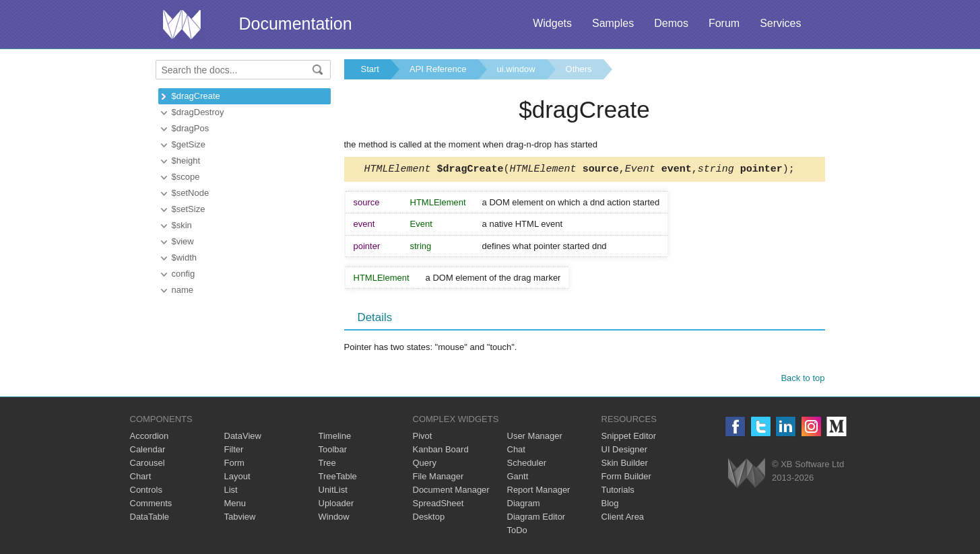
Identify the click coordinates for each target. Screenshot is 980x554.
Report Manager (539, 492)
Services (780, 23)
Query (425, 465)
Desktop (429, 519)
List (231, 492)
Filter (234, 451)
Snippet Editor (629, 438)
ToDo (517, 532)
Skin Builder (625, 465)
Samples (613, 23)
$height (186, 161)
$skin (182, 225)
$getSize (189, 144)
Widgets (552, 23)
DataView (243, 438)
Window (334, 519)
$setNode (191, 193)
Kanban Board (441, 451)
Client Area (623, 519)
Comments (151, 505)
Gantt (518, 478)
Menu (235, 505)
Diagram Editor (536, 519)
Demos (671, 23)
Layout (237, 478)
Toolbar (333, 451)
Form (234, 465)
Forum (724, 23)
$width (185, 257)
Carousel (148, 465)
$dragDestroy (198, 112)
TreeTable (338, 478)
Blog (610, 505)
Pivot (423, 438)
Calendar (148, 451)
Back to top (803, 380)
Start (370, 69)
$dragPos (191, 128)
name (183, 290)
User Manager (535, 438)
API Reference (438, 69)
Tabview (240, 519)
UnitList (333, 492)
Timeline (335, 438)
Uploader (336, 505)
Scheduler (527, 465)
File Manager (438, 478)
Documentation (296, 24)
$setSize (189, 209)
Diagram (524, 505)
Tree (327, 465)
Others (579, 69)
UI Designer (625, 451)
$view (183, 241)
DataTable (150, 519)
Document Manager (451, 492)
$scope (186, 177)
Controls (146, 492)
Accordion (150, 438)
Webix (747, 475)
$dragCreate (196, 96)
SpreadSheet (438, 505)
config (184, 274)
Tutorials (618, 492)
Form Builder (626, 478)
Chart (141, 478)
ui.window (516, 69)
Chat (516, 451)
